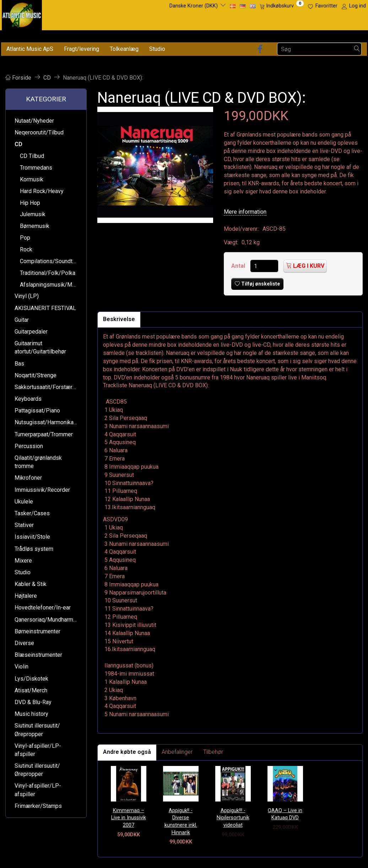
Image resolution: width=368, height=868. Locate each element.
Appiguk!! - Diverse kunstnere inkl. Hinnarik (181, 822)
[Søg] (357, 49)
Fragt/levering (82, 49)
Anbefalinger (177, 752)
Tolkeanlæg (124, 49)
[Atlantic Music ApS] (22, 14)
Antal (239, 266)
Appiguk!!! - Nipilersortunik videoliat (233, 818)
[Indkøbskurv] (282, 6)
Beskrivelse (119, 319)
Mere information (245, 212)
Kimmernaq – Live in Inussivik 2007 (129, 818)
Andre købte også (127, 752)
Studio (157, 49)
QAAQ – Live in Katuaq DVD (285, 814)
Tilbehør (213, 752)
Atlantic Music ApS (30, 49)
